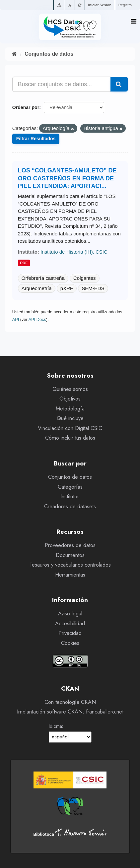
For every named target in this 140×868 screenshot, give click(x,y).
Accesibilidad (70, 623)
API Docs (37, 319)
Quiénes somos (70, 389)
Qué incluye (70, 418)
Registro (125, 5)
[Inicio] (14, 54)
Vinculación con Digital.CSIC (70, 428)
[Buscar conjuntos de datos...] (62, 84)
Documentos (70, 555)
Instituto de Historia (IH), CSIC (74, 252)
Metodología (70, 409)
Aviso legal (70, 614)
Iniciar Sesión (100, 5)
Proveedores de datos (70, 545)
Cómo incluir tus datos (70, 438)
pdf (24, 263)
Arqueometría (37, 288)
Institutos (70, 496)
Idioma (55, 726)
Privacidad (70, 633)
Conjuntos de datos (49, 54)
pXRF (67, 288)
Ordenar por (26, 107)
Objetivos (70, 399)
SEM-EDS (93, 288)
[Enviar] (119, 84)
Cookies (70, 643)
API (16, 319)
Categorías (70, 487)
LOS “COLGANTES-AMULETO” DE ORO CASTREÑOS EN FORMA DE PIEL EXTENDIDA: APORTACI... (67, 178)
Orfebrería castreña (43, 278)
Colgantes (85, 278)
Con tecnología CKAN (70, 702)
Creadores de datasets (70, 506)
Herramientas (70, 575)
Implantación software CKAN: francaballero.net (70, 712)
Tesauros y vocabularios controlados (70, 565)
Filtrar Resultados (36, 139)
